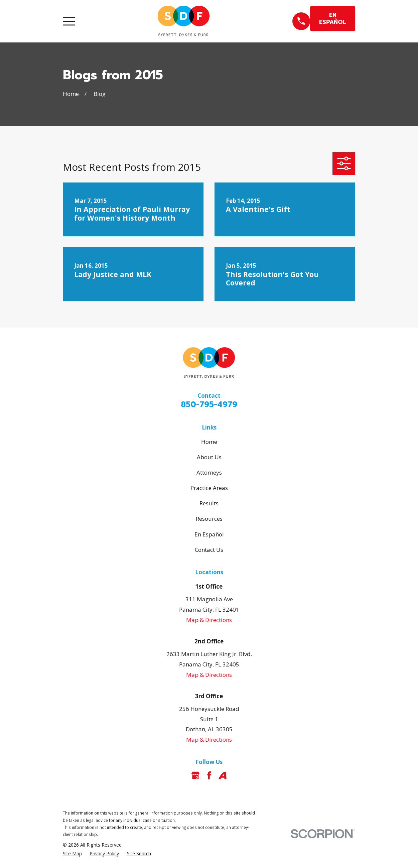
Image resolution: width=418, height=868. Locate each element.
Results (209, 503)
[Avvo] (223, 775)
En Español (209, 534)
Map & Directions (209, 620)
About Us (209, 457)
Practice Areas (209, 488)
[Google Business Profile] (195, 775)
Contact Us (209, 550)
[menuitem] (72, 854)
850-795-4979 (209, 405)
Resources (209, 519)
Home (209, 442)
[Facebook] (209, 775)
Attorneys (209, 472)
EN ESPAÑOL (333, 18)
